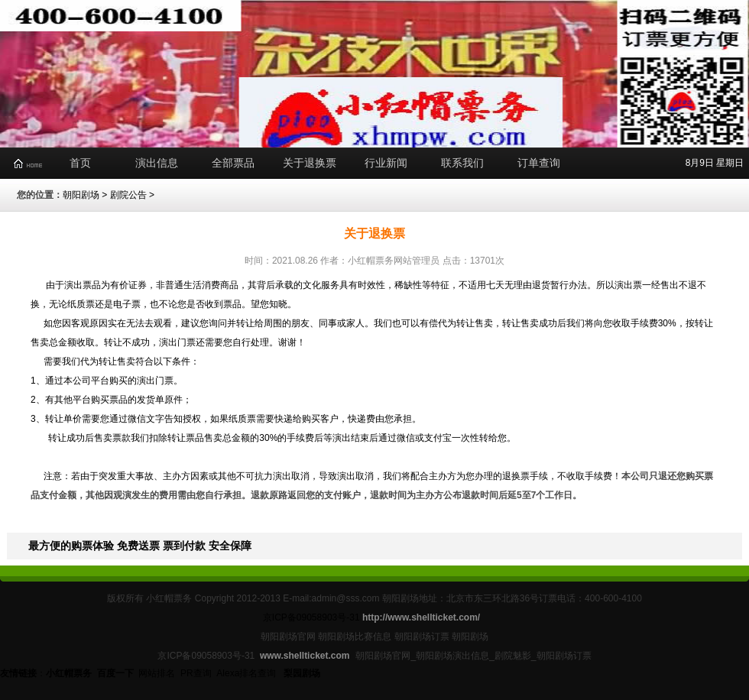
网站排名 (157, 673)
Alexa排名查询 (247, 673)
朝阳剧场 (81, 195)
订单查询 (539, 163)
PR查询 (196, 673)
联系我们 (462, 163)
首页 (80, 163)
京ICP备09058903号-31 (311, 617)
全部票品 (233, 163)
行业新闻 (386, 163)
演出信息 (157, 163)
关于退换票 (310, 163)
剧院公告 (128, 195)
